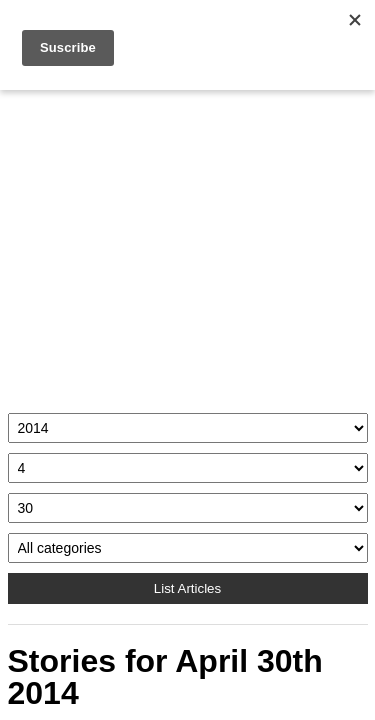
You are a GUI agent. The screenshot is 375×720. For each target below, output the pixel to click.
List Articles (187, 588)
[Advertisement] (188, 246)
